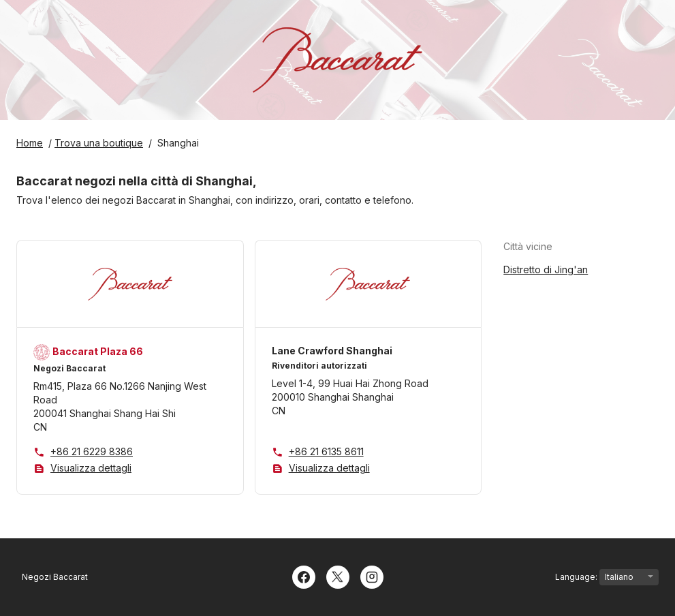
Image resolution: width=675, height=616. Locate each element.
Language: (607, 577)
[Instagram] (372, 576)
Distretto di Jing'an (546, 269)
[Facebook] (304, 576)
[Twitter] (338, 576)
